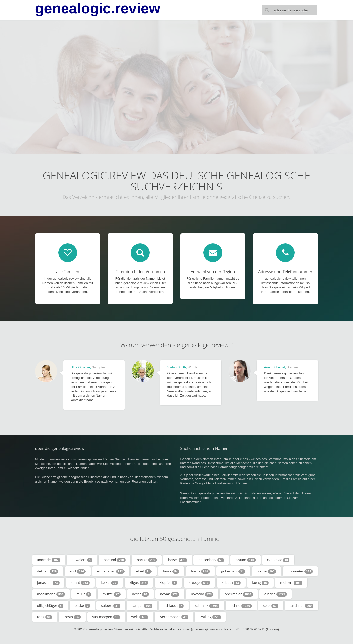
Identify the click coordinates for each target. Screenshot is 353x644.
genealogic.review (98, 8)
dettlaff (48, 571)
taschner (302, 606)
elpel (144, 571)
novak (170, 594)
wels (140, 617)
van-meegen (106, 617)
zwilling (210, 617)
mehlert (291, 583)
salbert (111, 606)
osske (82, 606)
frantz (200, 571)
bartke (147, 560)
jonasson (48, 583)
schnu (241, 606)
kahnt (80, 583)
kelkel (110, 583)
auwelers (82, 560)
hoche (266, 571)
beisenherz (211, 560)
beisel (178, 560)
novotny (202, 594)
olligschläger (50, 606)
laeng (260, 583)
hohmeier (300, 571)
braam (245, 560)
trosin (72, 617)
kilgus (139, 583)
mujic (84, 594)
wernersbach (174, 617)
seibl (271, 606)
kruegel (199, 583)
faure (171, 571)
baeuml (115, 560)
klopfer (168, 583)
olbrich (276, 594)
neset (140, 594)
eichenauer (111, 571)
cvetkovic (278, 560)
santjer (142, 606)
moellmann (51, 594)
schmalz (207, 606)
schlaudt (174, 606)
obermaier (239, 594)
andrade (49, 560)
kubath (231, 583)
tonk (45, 617)
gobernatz (233, 571)
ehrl (78, 571)
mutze (112, 594)
